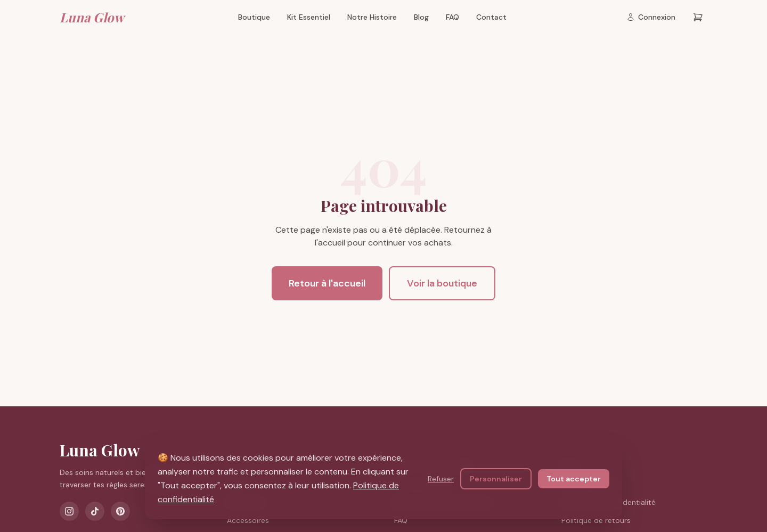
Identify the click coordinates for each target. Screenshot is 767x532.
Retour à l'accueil (327, 283)
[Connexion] (651, 17)
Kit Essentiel (309, 17)
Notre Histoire (372, 17)
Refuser (441, 479)
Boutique (254, 17)
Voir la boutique (442, 283)
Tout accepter (574, 479)
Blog (421, 17)
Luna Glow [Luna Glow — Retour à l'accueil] (92, 17)
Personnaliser (496, 479)
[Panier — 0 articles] (698, 17)
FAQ (452, 17)
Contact (491, 17)
